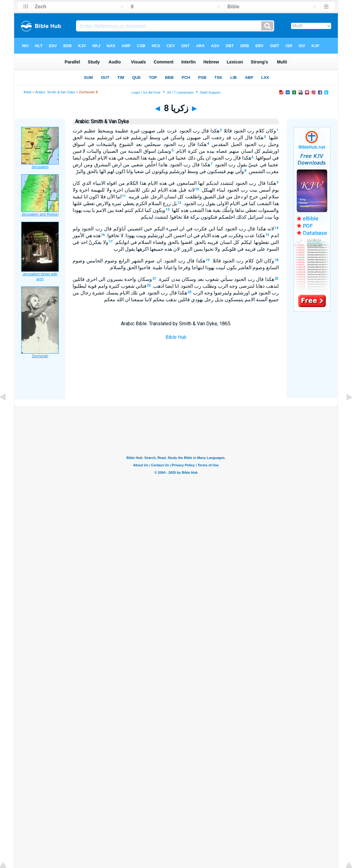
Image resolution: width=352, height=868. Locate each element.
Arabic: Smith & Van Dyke (55, 92)
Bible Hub (176, 337)
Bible (28, 92)
